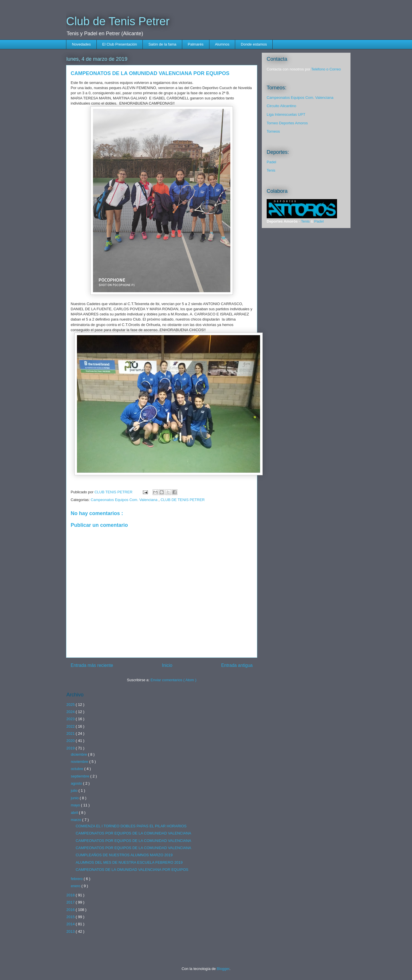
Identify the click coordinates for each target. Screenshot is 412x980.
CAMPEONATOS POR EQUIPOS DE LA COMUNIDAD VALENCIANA (133, 833)
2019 (71, 748)
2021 (71, 733)
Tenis (271, 170)
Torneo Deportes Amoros (287, 123)
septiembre (81, 776)
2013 (71, 931)
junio (75, 798)
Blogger (223, 969)
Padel (271, 162)
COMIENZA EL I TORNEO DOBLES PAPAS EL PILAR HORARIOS (131, 826)
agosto (77, 783)
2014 (71, 924)
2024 (71, 712)
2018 (71, 895)
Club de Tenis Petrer (118, 21)
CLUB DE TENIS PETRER (183, 500)
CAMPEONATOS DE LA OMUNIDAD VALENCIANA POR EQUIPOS (132, 870)
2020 (71, 741)
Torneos (273, 131)
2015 (71, 917)
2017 (71, 902)
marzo (77, 820)
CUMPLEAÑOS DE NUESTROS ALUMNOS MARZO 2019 (124, 855)
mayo (76, 805)
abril (75, 813)
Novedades (82, 44)
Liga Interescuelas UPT (286, 114)
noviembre (80, 762)
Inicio (167, 665)
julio (75, 791)
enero (76, 886)
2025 (71, 705)
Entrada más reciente (92, 665)
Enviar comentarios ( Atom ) (173, 680)
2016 (71, 910)
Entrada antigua (237, 665)
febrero (77, 879)
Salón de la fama (163, 44)
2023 (71, 719)
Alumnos (222, 44)
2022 (71, 726)
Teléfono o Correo (326, 69)
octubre (78, 769)
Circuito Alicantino (281, 106)
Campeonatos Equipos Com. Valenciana (125, 500)
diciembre (80, 754)
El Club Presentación (119, 44)
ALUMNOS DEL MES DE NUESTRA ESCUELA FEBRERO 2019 (129, 862)
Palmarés (196, 44)
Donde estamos (254, 44)
